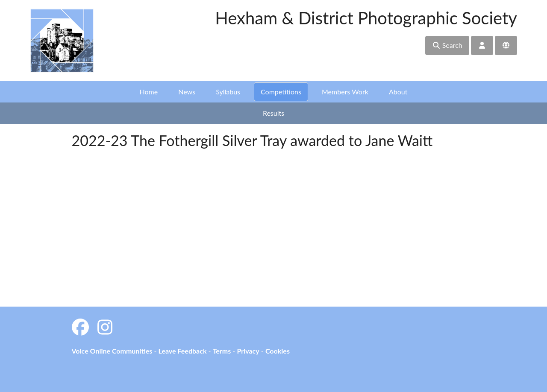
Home (149, 92)
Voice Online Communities (112, 351)
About (398, 92)
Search (447, 45)
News (187, 92)
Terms (222, 351)
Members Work (345, 92)
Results (273, 113)
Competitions (281, 92)
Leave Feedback (182, 351)
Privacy (248, 351)
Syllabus (228, 92)
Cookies (278, 351)
